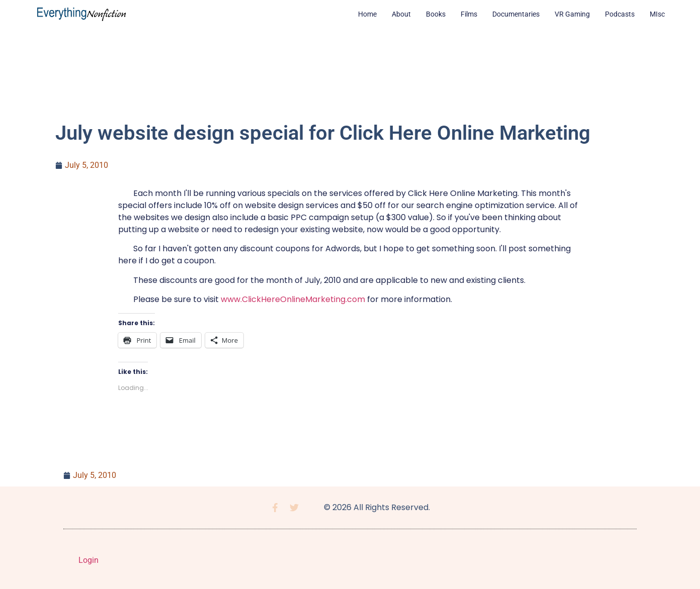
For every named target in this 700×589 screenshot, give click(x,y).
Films (469, 14)
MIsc (657, 14)
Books (436, 14)
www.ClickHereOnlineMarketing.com (293, 299)
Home (367, 14)
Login (89, 560)
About (401, 14)
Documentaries (516, 14)
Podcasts (620, 14)
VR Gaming (572, 14)
